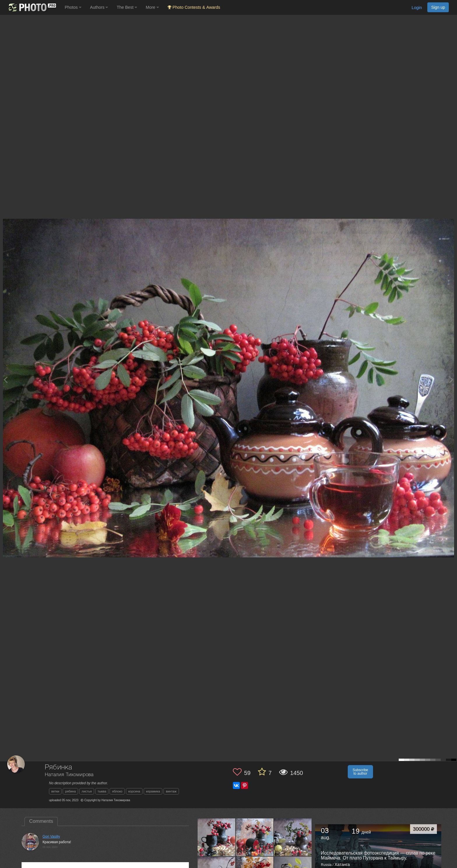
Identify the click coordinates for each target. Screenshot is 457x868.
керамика (153, 791)
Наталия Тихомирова (69, 775)
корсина (134, 791)
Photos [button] (73, 7)
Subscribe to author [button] (360, 772)
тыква (102, 791)
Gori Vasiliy (51, 836)
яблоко (117, 791)
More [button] (152, 7)
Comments (41, 821)
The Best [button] (127, 7)
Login (417, 8)
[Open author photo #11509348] (293, 837)
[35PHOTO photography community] (32, 7)
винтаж (171, 791)
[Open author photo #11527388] (217, 837)
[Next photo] (451, 380)
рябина (70, 791)
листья (87, 791)
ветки (55, 791)
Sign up (438, 7)
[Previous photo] (6, 380)
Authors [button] (99, 7)
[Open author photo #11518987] (255, 837)
